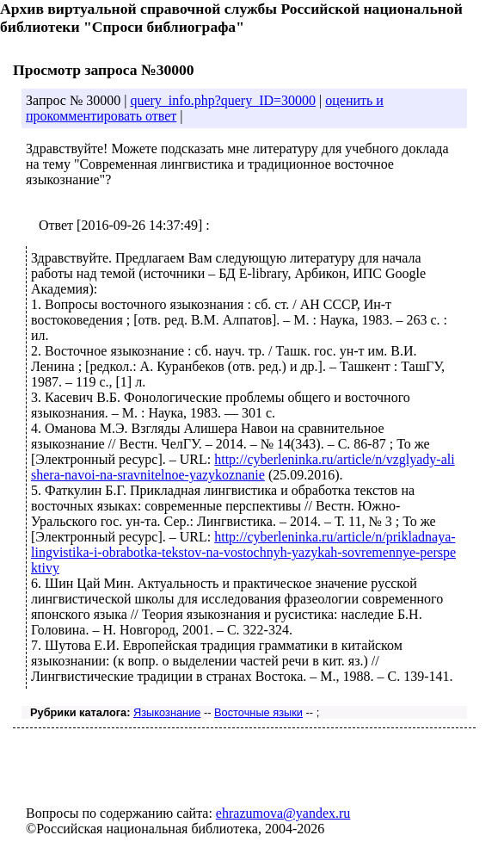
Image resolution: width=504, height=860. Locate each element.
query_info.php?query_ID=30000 (223, 100)
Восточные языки (258, 712)
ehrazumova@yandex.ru (283, 813)
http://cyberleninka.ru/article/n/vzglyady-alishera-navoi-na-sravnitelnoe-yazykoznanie (243, 467)
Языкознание (167, 712)
